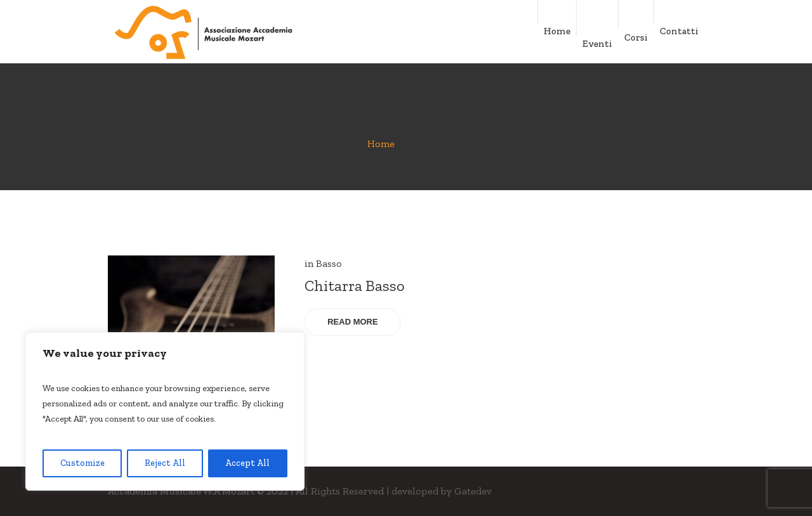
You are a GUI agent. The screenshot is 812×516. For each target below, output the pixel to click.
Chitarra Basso (355, 286)
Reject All (165, 463)
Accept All (247, 463)
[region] (165, 411)
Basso (329, 263)
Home (381, 144)
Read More (352, 322)
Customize (82, 463)
